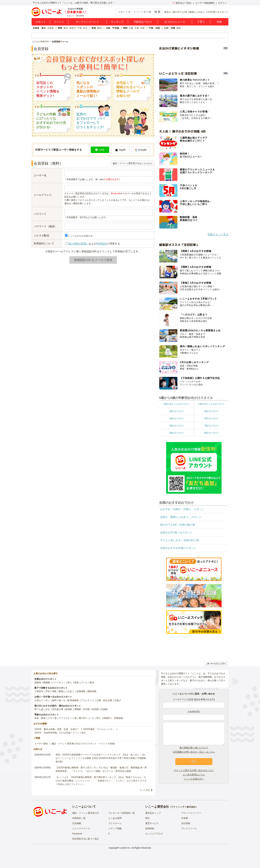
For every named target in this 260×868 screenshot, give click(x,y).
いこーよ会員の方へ (194, 779)
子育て (201, 22)
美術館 (95, 709)
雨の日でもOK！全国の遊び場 (177, 525)
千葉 (79, 28)
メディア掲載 (115, 829)
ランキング (117, 22)
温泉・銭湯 (40, 718)
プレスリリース (189, 829)
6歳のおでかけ (176, 426)
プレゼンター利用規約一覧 (122, 813)
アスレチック (88, 700)
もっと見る (145, 790)
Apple (120, 150)
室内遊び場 (58, 709)
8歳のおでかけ (176, 433)
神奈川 (73, 28)
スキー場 (52, 718)
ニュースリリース (81, 829)
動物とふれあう (197, 12)
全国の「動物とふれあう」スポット (181, 517)
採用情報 (150, 829)
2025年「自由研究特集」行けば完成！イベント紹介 (60, 733)
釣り (70, 683)
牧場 (77, 683)
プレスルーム (115, 823)
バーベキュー (59, 683)
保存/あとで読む (182, 3)
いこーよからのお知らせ (80, 236)
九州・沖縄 (169, 28)
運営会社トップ (153, 813)
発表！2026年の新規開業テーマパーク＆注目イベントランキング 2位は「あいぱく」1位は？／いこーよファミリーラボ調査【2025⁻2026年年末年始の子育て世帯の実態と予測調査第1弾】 (101, 758)
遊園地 (38, 683)
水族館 (104, 709)
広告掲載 (77, 823)
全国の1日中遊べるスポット (176, 532)
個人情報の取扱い (79, 244)
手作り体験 (51, 691)
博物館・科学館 (82, 709)
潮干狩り (83, 718)
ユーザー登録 (41, 744)
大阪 (131, 28)
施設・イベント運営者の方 (86, 813)
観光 (92, 683)
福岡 (179, 28)
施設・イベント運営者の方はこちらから (133, 163)
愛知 (99, 28)
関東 (60, 28)
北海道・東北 (39, 28)
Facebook (77, 834)
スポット (41, 22)
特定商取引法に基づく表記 (86, 839)
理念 (147, 818)
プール (84, 683)
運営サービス (152, 823)
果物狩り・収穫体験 (113, 718)
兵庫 (142, 28)
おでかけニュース (175, 22)
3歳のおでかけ (211, 411)
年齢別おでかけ (143, 22)
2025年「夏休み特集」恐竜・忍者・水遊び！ (57, 729)
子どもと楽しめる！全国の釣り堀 (179, 540)
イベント (59, 22)
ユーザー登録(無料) (205, 3)
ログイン (222, 3)
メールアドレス (43, 195)
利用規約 (102, 244)
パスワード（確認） (45, 226)
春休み (167, 12)
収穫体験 (81, 691)
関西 (125, 28)
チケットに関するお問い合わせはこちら (194, 770)
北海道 (50, 28)
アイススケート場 (68, 718)
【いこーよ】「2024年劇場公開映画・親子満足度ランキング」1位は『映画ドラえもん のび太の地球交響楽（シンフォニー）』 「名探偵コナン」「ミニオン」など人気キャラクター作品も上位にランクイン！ (101, 781)
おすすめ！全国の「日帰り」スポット (182, 509)
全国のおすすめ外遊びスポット (178, 548)
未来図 (185, 818)
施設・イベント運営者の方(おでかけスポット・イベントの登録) (83, 744)
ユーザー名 (40, 175)
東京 (66, 28)
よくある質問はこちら (194, 775)
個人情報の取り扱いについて (194, 748)
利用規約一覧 (79, 818)
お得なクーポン (42, 700)
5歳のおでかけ (211, 418)
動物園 (47, 683)
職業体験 (92, 691)
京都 (137, 28)
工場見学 (39, 691)
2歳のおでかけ (176, 411)
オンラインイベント (87, 22)
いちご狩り (95, 718)
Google (141, 150)
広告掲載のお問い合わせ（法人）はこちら (194, 752)
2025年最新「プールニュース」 (99, 729)
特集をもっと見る (218, 234)
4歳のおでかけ (176, 418)
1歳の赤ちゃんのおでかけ (211, 404)
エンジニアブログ (154, 834)
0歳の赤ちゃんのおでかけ (176, 404)
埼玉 (85, 28)
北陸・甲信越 (112, 28)
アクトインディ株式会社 (183, 807)
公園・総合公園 (104, 700)
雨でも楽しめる (42, 709)
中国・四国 (154, 28)
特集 (219, 22)
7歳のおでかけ (211, 426)
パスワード (40, 214)
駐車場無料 (73, 700)
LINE (100, 150)
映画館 (69, 709)
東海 (94, 28)
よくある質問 (115, 818)
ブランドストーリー (191, 813)
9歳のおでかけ (211, 433)
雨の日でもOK (180, 12)
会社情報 (186, 823)
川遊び (118, 700)
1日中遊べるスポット (218, 12)
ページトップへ (216, 664)
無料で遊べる (59, 700)
